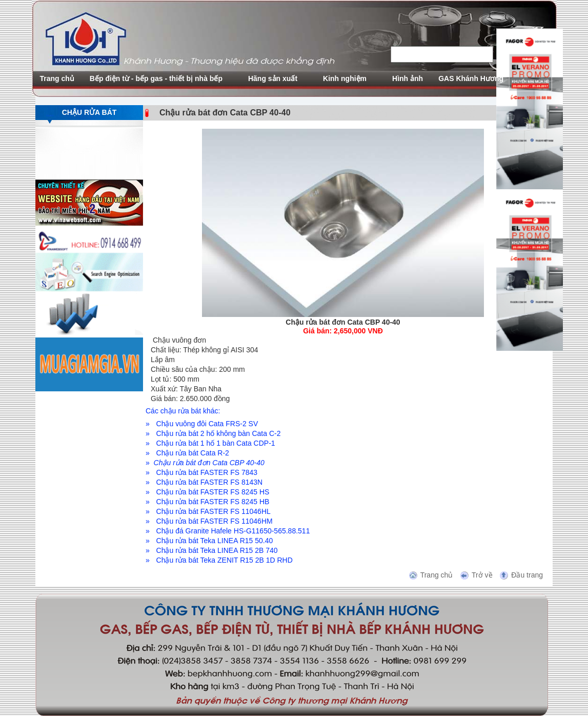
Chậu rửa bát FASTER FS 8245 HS (213, 492)
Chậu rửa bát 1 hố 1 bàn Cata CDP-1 (216, 443)
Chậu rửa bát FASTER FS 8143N (210, 482)
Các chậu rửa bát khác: (183, 411)
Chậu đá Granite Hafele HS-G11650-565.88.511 (233, 531)
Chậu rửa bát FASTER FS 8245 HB (213, 502)
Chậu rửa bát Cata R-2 (193, 453)
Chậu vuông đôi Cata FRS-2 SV (207, 424)
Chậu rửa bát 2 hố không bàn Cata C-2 (219, 433)
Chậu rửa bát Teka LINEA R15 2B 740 (217, 550)
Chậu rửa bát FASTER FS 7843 (207, 472)
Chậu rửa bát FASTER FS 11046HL (214, 511)
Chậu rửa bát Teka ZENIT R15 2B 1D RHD (225, 560)
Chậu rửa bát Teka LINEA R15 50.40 (215, 541)
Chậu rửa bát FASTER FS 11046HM (215, 521)
